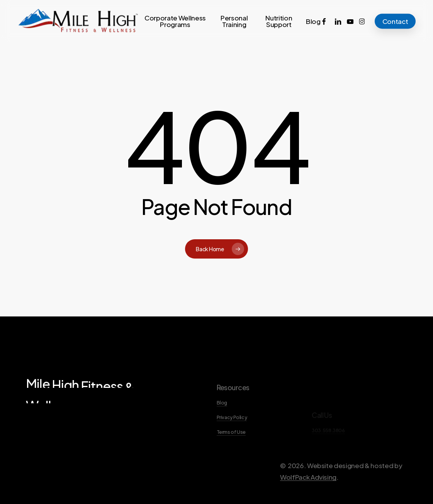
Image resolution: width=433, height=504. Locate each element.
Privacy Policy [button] (232, 432)
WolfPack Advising (308, 492)
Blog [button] (222, 418)
